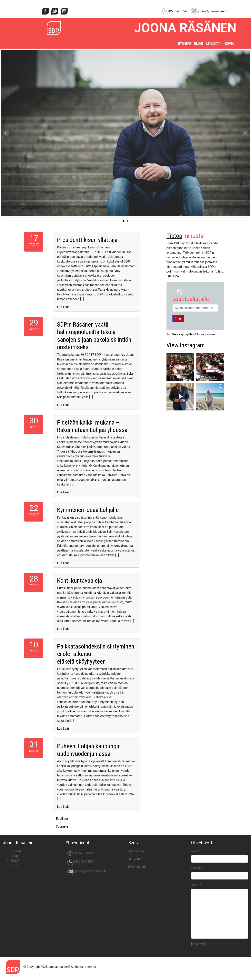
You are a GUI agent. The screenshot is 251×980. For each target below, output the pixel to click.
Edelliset (62, 819)
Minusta (213, 44)
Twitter (135, 859)
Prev (6, 133)
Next (245, 133)
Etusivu (185, 44)
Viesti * (196, 885)
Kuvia (229, 44)
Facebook (136, 851)
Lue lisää (63, 307)
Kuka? (15, 861)
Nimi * (195, 851)
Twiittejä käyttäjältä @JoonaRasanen (191, 334)
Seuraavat (63, 826)
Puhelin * (197, 868)
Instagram (186, 345)
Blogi (199, 44)
